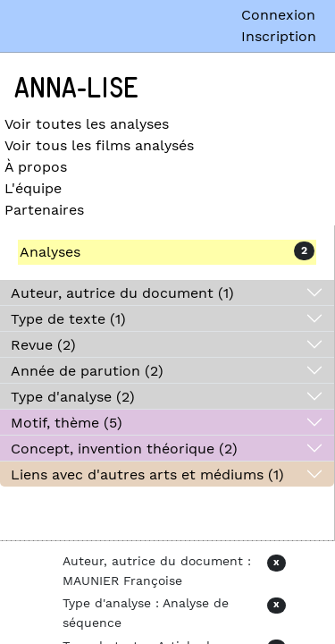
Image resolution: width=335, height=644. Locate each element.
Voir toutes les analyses (87, 124)
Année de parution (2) (87, 371)
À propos (36, 167)
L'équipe (33, 188)
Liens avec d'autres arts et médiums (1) (147, 475)
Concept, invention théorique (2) (124, 449)
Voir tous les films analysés (99, 145)
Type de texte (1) (68, 319)
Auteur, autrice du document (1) (122, 293)
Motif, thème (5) (67, 423)
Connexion (278, 15)
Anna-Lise (76, 89)
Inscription (279, 36)
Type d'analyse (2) (73, 397)
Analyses (50, 252)
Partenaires (44, 210)
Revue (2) (43, 345)
